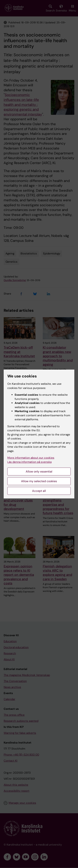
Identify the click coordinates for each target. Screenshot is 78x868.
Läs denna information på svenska (29, 462)
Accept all (39, 491)
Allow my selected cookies (39, 481)
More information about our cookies (31, 458)
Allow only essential (39, 472)
